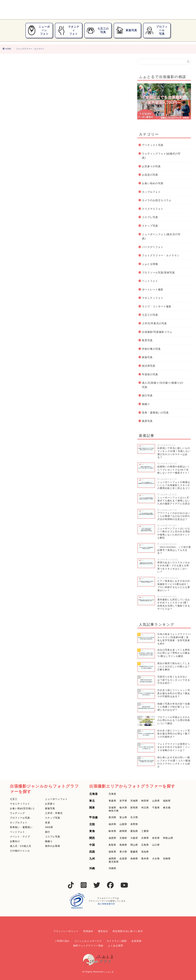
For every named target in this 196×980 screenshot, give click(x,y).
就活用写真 (149, 366)
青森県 (112, 801)
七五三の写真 (98, 30)
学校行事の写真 (151, 349)
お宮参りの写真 (151, 166)
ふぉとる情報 (150, 264)
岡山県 (134, 845)
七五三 (14, 799)
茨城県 (112, 808)
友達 (48, 822)
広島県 (145, 845)
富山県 (123, 817)
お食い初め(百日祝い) (22, 808)
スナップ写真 (150, 226)
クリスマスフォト (153, 209)
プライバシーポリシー (66, 931)
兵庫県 (145, 838)
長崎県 (134, 859)
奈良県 (156, 838)
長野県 (134, 824)
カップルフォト (151, 192)
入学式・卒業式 (54, 813)
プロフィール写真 (156, 30)
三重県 (145, 831)
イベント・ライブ (20, 837)
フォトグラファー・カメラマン (161, 255)
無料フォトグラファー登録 (88, 946)
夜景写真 (147, 340)
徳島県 (112, 852)
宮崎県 (167, 859)
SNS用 (49, 827)
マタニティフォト (68, 31)
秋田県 (145, 801)
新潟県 (112, 817)
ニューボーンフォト (39, 30)
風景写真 (147, 421)
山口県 (156, 845)
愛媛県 (134, 852)
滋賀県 (112, 838)
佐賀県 (123, 859)
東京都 (167, 808)
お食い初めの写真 (153, 183)
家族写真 (126, 31)
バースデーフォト (153, 247)
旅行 (48, 832)
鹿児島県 (114, 862)
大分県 (156, 859)
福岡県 (112, 859)
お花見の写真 (150, 175)
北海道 (112, 794)
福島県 (167, 801)
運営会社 (103, 931)
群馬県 (134, 808)
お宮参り (50, 804)
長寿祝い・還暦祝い (21, 827)
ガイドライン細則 (117, 941)
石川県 (134, 817)
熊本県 (145, 859)
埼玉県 (145, 808)
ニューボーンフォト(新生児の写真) (161, 236)
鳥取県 (112, 845)
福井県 (112, 824)
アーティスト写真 (153, 145)
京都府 (123, 838)
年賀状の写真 (150, 374)
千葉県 (156, 808)
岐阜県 (112, 831)
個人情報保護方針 (106, 904)
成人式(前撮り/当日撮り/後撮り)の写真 (163, 385)
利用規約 (88, 931)
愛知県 (134, 831)
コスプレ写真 (150, 217)
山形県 (156, 801)
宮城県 (134, 801)
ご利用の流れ (62, 941)
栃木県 (123, 808)
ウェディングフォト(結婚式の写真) (161, 156)
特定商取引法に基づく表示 (128, 931)
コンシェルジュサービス (88, 941)
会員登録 (136, 941)
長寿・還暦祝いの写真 (155, 413)
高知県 (145, 852)
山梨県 (123, 824)
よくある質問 (115, 946)
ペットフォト (150, 281)
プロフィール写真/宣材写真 (158, 273)
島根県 (123, 845)
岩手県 (123, 801)
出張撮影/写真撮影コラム (157, 332)
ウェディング (17, 813)
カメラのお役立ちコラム (157, 200)
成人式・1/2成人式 (21, 846)
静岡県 (123, 831)
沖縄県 (112, 868)
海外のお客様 (53, 846)
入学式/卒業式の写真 (154, 323)
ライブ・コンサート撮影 (157, 306)
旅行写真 (147, 395)
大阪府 (134, 838)
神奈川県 (114, 811)
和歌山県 (168, 838)
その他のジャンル (20, 851)
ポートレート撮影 (153, 289)
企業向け (15, 841)
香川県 (123, 852)
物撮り (146, 404)
